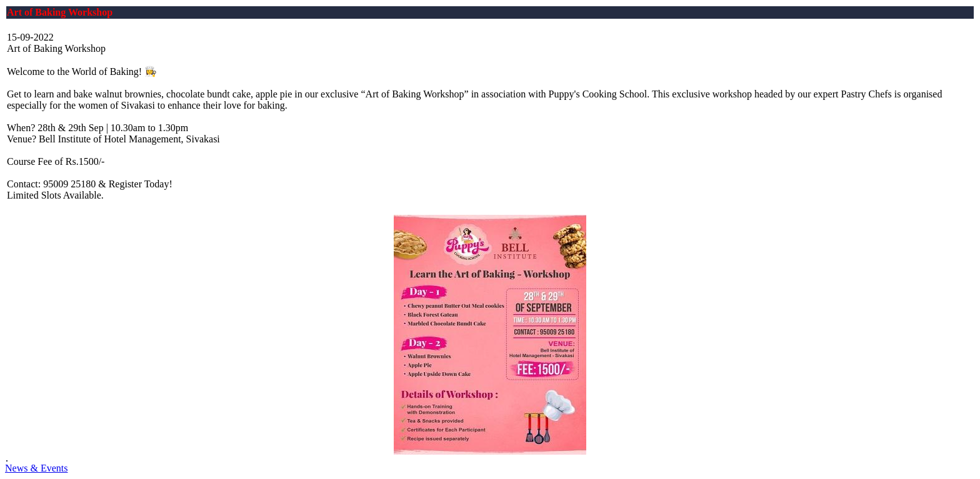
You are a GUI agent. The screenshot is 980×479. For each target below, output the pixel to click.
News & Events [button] (36, 468)
